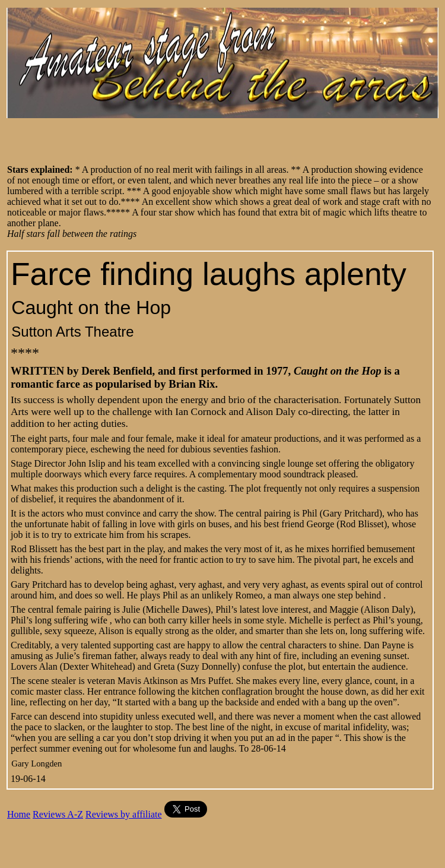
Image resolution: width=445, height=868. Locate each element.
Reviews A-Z (58, 814)
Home (19, 814)
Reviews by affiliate (124, 814)
